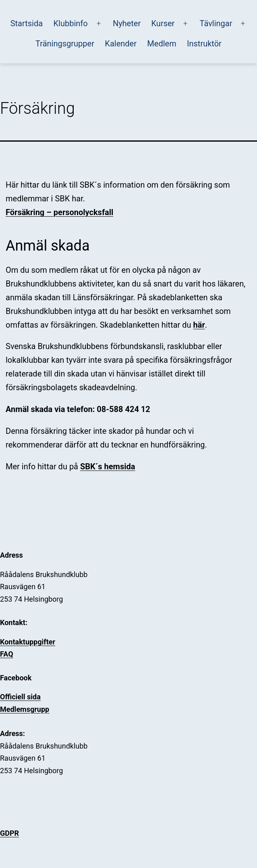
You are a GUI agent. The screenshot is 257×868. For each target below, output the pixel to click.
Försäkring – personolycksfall (59, 212)
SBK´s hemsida (108, 466)
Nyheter (127, 23)
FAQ (7, 654)
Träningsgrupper (65, 44)
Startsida (27, 23)
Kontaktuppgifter (28, 642)
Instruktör (204, 44)
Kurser (163, 23)
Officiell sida (20, 697)
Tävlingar (216, 23)
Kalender (121, 44)
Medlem (162, 44)
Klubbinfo (71, 23)
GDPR (9, 833)
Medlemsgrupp (25, 709)
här (199, 325)
